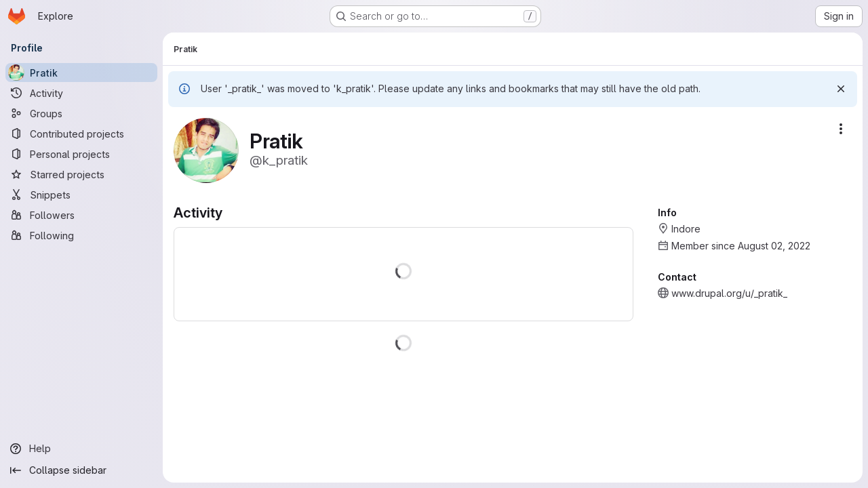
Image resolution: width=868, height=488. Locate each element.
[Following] (81, 235)
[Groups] (81, 113)
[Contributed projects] (81, 134)
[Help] (81, 449)
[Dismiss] (841, 89)
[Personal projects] (81, 154)
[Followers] (81, 215)
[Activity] (81, 93)
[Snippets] (81, 195)
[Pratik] (81, 73)
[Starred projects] (81, 174)
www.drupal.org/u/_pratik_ (729, 293)
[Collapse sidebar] (81, 470)
